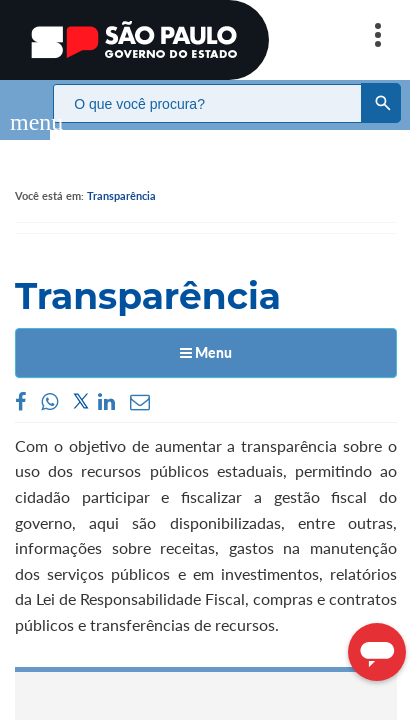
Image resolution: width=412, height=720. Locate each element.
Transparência (121, 175)
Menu (206, 332)
